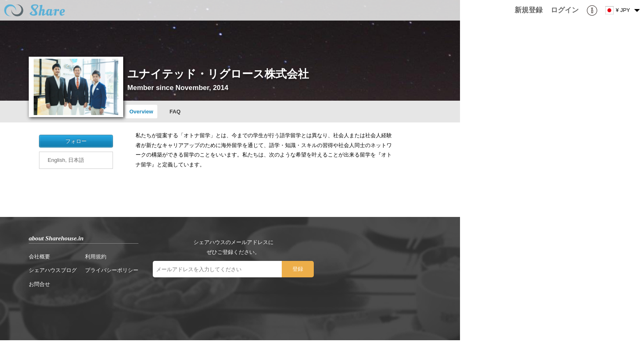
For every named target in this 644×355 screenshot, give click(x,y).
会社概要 (39, 257)
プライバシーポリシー (112, 270)
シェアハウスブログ (53, 270)
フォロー (76, 141)
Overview (141, 112)
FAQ (175, 112)
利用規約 (96, 257)
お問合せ (39, 284)
